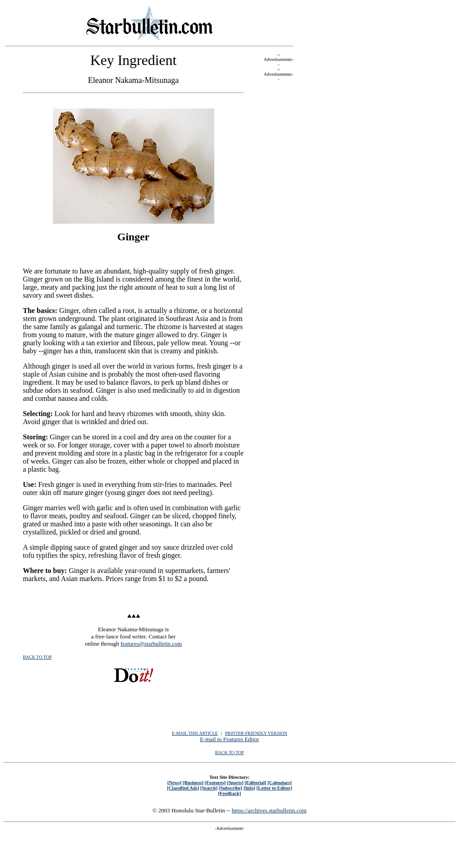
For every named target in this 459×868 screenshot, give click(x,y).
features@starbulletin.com (151, 644)
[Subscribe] (230, 788)
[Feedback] (229, 793)
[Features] (215, 782)
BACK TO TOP (37, 657)
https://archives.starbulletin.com (269, 810)
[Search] (209, 788)
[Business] (193, 782)
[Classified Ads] (183, 788)
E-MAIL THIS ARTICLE (195, 733)
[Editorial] (255, 782)
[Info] (249, 788)
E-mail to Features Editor (229, 739)
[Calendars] (280, 782)
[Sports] (235, 782)
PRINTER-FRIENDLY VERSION (256, 733)
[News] (174, 782)
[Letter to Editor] (274, 788)
